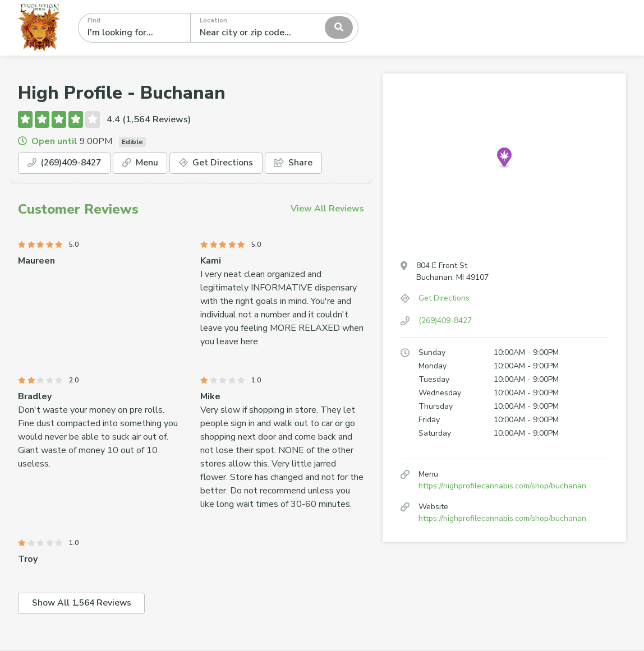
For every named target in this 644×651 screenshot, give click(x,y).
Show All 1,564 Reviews (83, 604)
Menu (146, 163)
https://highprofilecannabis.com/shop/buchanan (502, 486)
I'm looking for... (120, 33)
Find (94, 20)
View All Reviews (327, 209)
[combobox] (274, 27)
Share (302, 163)
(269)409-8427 (67, 163)
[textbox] (250, 27)
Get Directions (223, 163)
